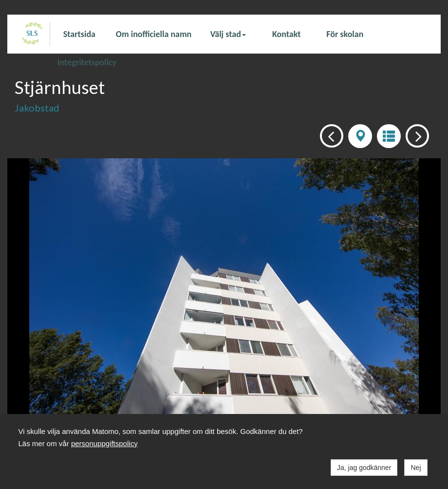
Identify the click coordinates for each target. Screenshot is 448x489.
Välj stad (228, 34)
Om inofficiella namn (154, 34)
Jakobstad (37, 108)
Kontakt (286, 34)
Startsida (79, 34)
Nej (416, 468)
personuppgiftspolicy (104, 443)
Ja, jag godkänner (364, 468)
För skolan (345, 34)
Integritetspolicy (87, 62)
